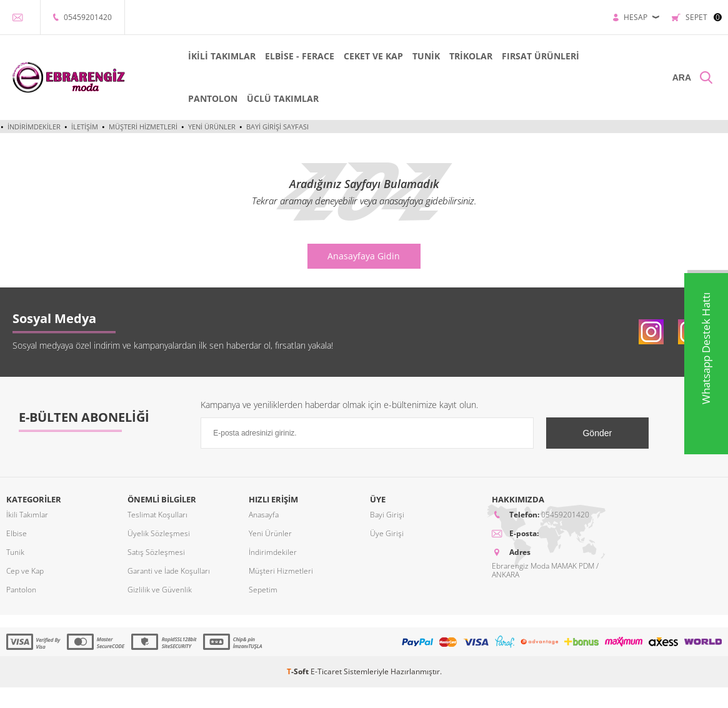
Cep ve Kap (25, 571)
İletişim (85, 127)
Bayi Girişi (387, 515)
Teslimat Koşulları (157, 515)
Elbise (17, 533)
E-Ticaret (326, 671)
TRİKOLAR (471, 56)
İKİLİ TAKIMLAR (222, 56)
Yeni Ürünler (212, 127)
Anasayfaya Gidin (364, 256)
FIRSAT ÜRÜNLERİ (541, 56)
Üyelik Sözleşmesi (159, 533)
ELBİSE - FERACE (300, 56)
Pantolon (21, 590)
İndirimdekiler (34, 127)
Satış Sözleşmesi (156, 552)
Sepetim (263, 590)
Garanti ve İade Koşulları (169, 571)
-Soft (299, 671)
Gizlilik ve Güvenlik (160, 590)
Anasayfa (264, 515)
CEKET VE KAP (373, 56)
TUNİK (426, 56)
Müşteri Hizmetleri (143, 127)
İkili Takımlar (27, 515)
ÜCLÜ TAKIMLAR (283, 98)
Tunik (15, 552)
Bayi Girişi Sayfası (277, 127)
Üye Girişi (387, 533)
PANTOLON (213, 98)
